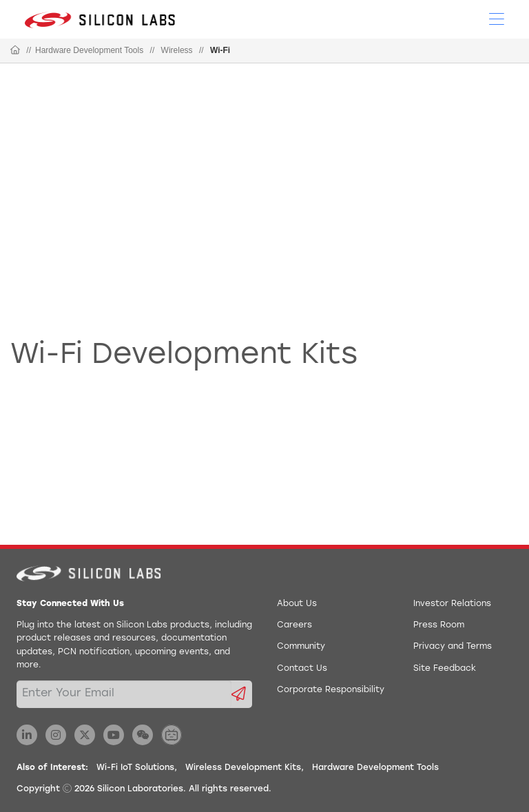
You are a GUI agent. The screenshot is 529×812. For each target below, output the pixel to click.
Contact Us (302, 669)
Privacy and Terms (453, 647)
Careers (294, 625)
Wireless (177, 50)
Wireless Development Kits (243, 768)
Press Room (439, 625)
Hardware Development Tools (89, 50)
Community (301, 647)
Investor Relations (452, 604)
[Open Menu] (497, 18)
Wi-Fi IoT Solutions (135, 768)
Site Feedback (445, 669)
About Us (297, 604)
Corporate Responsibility (331, 690)
